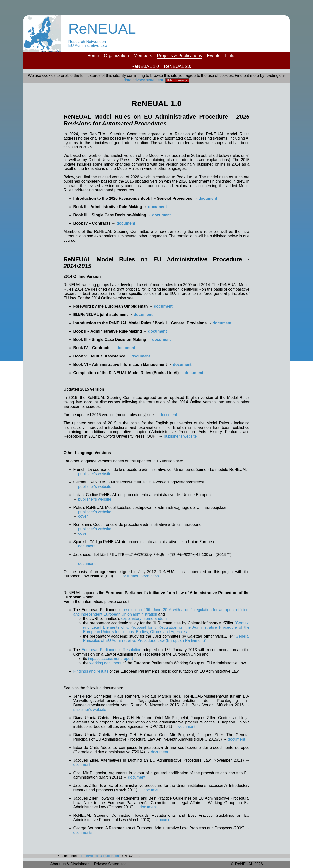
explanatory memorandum (144, 619)
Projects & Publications (179, 56)
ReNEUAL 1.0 (145, 66)
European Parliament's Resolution (111, 650)
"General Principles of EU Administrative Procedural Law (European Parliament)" (166, 638)
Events (214, 56)
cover (83, 516)
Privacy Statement (110, 864)
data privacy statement (143, 80)
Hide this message (177, 80)
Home (93, 56)
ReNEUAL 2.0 (178, 66)
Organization (116, 56)
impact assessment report (110, 659)
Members (143, 56)
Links (230, 56)
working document (105, 663)
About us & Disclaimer (69, 864)
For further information (140, 576)
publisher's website (180, 436)
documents (83, 832)
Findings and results (91, 671)
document (208, 198)
